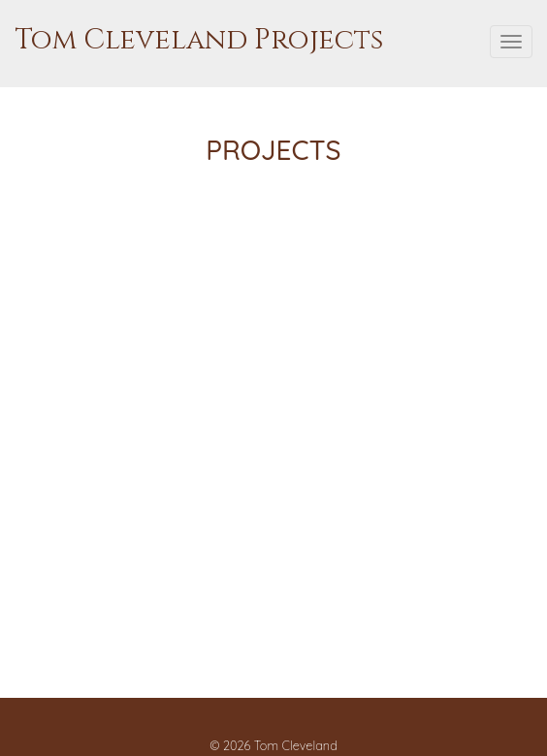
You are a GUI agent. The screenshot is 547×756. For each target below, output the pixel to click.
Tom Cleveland (296, 745)
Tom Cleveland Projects (199, 40)
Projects (273, 150)
